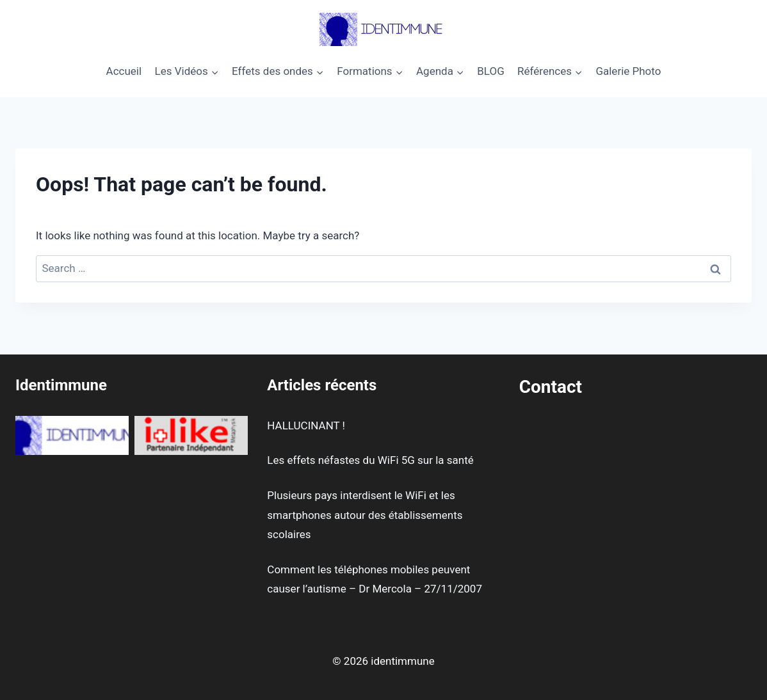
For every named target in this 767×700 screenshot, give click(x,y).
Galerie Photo (628, 71)
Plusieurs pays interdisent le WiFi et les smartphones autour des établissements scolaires (365, 515)
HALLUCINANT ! (306, 426)
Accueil (124, 71)
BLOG (490, 71)
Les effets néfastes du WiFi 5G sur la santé (370, 460)
